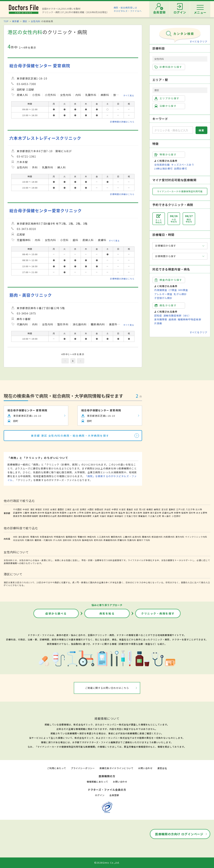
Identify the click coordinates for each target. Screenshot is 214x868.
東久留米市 (156, 513)
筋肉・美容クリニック (31, 295)
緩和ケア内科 (144, 540)
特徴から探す (165, 155)
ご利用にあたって (57, 768)
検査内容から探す (168, 280)
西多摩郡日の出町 (48, 516)
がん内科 (58, 540)
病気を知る (107, 613)
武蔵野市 (18, 513)
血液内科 (137, 537)
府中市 (41, 513)
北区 (136, 509)
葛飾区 (172, 509)
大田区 (91, 509)
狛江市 (129, 513)
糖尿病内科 (116, 537)
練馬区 (157, 509)
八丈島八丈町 (155, 516)
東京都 (16, 21)
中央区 (26, 509)
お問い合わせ (145, 768)
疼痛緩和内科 (110, 540)
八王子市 (190, 509)
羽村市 (192, 513)
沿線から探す (165, 106)
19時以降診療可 (163, 169)
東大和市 (138, 513)
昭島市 (48, 513)
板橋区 (150, 509)
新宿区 (39, 509)
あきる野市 (202, 513)
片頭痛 (158, 323)
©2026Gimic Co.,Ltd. (107, 863)
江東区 (68, 509)
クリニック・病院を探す (158, 613)
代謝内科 (29, 540)
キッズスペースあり (183, 165)
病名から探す (165, 305)
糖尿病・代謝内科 (44, 540)
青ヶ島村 (166, 516)
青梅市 (34, 513)
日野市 (88, 513)
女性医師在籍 (162, 165)
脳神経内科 (88, 540)
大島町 (96, 516)
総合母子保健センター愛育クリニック (46, 210)
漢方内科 (180, 537)
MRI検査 (183, 290)
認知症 (158, 315)
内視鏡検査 (161, 290)
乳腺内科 (132, 540)
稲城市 (185, 513)
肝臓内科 (122, 540)
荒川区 (142, 509)
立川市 (199, 509)
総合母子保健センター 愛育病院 (40, 66)
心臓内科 (127, 537)
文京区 (46, 509)
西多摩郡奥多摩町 (83, 516)
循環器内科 (71, 537)
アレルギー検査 (163, 294)
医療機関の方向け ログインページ (179, 834)
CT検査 (173, 290)
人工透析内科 (103, 537)
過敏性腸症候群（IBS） (177, 315)
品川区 (76, 509)
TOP (6, 21)
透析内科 (67, 540)
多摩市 (177, 513)
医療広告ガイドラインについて (117, 768)
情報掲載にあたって (97, 782)
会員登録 (114, 795)
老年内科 (98, 540)
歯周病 (172, 319)
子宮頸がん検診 (163, 298)
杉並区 (122, 509)
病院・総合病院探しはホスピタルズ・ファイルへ (128, 9)
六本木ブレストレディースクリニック (45, 138)
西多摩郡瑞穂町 (30, 516)
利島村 (103, 516)
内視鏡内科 (169, 537)
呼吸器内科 (59, 537)
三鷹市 (26, 513)
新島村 (111, 516)
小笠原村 (176, 516)
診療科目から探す (168, 67)
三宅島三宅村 (131, 516)
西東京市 (18, 516)
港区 (25, 21)
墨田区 (61, 509)
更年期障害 (161, 319)
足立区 (165, 509)
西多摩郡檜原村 (65, 516)
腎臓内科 (82, 537)
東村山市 (96, 513)
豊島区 (130, 509)
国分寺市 (106, 513)
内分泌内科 (19, 540)
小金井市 (72, 513)
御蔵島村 (143, 516)
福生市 (122, 513)
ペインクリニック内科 (196, 537)
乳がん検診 (180, 294)
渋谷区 (108, 509)
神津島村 (119, 516)
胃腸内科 (35, 537)
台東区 (53, 509)
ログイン (100, 795)
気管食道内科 (46, 537)
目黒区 (83, 509)
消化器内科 (24, 537)
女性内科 (36, 21)
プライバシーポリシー (83, 768)
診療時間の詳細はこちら (122, 122)
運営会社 (162, 768)
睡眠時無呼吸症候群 (189, 319)
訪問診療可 (181, 169)
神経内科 (92, 537)
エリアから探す (167, 98)
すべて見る (129, 95)
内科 (15, 537)
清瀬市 (146, 513)
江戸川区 (181, 509)
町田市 (63, 513)
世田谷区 (99, 509)
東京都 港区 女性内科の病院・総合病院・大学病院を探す (70, 436)
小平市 (80, 513)
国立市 (114, 513)
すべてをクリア (199, 42)
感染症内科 (157, 537)
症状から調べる (56, 613)
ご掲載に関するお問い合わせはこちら (107, 688)
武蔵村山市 (168, 513)
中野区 (115, 509)
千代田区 (18, 509)
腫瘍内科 (146, 537)
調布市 (56, 513)
